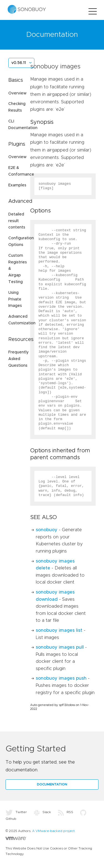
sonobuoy (47, 530)
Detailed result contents (17, 221)
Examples (17, 185)
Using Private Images (15, 299)
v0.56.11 (19, 63)
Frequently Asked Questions (18, 359)
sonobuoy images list (59, 630)
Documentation (52, 784)
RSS (66, 812)
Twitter (16, 812)
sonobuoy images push (61, 678)
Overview (17, 93)
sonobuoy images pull (60, 647)
